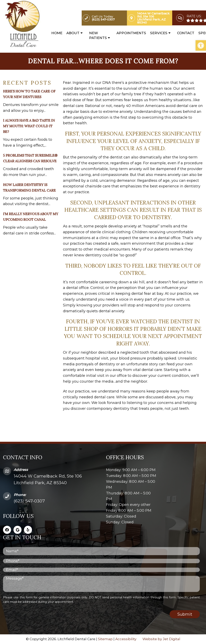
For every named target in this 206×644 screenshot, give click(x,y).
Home (57, 33)
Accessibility (126, 639)
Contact (186, 33)
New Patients (98, 35)
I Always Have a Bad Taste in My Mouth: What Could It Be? (29, 126)
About (73, 33)
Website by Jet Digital (161, 639)
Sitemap (105, 639)
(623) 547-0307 (29, 501)
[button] (201, 45)
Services (159, 33)
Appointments (131, 33)
